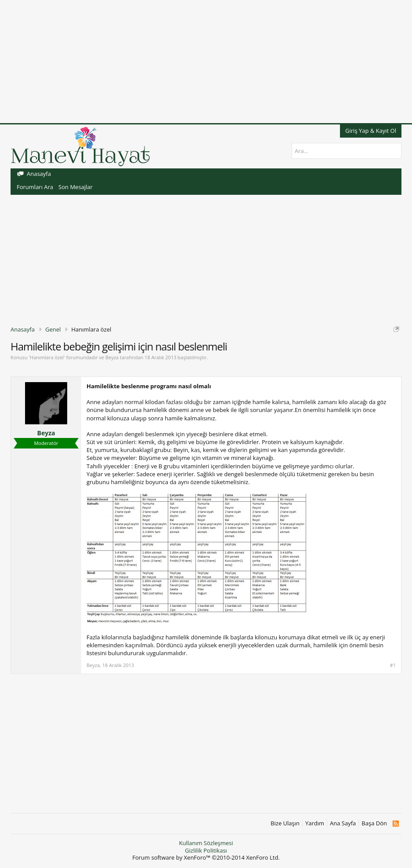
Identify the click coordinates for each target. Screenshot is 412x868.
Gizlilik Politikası (206, 850)
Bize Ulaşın (285, 823)
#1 (393, 665)
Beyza (112, 357)
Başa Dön (374, 823)
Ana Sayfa (343, 823)
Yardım (315, 823)
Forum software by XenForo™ (206, 857)
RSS (396, 824)
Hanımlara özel (47, 357)
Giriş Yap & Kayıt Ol (371, 131)
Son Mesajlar (76, 187)
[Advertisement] (206, 62)
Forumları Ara (35, 187)
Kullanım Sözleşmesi (206, 843)
